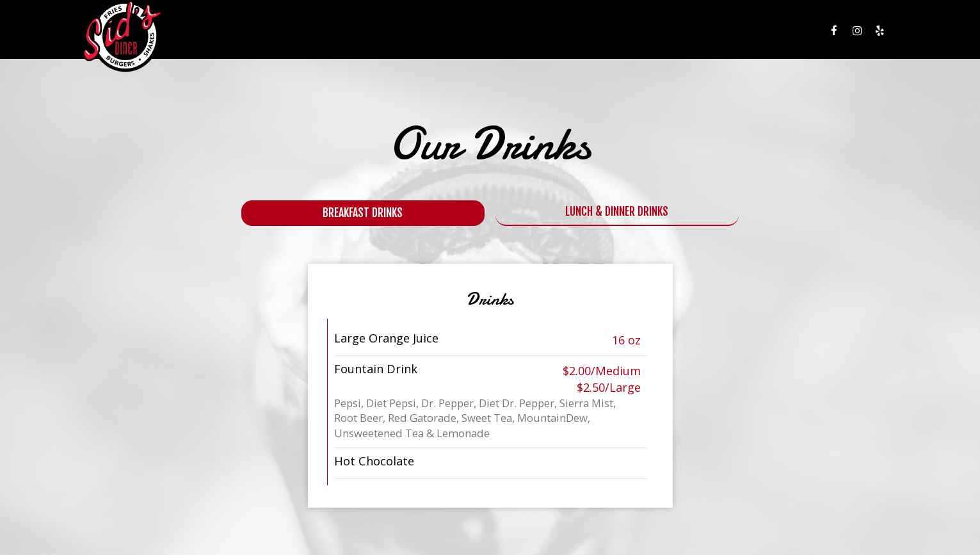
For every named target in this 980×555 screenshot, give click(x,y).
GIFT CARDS (703, 32)
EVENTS (655, 32)
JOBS (748, 32)
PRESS (783, 32)
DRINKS (566, 32)
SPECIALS (610, 32)
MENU (528, 32)
